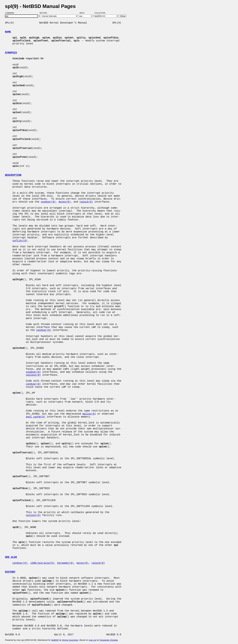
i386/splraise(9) (42, 563)
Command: (11, 13)
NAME (8, 32)
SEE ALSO (11, 557)
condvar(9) (48, 202)
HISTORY (10, 572)
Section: (44, 13)
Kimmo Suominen (70, 640)
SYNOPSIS (11, 53)
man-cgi (92, 640)
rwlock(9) (86, 202)
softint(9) (20, 241)
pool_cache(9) (35, 417)
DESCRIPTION (13, 175)
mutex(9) (65, 202)
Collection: (100, 13)
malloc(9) (89, 414)
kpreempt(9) (65, 563)
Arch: (83, 13)
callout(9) (33, 375)
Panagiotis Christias (109, 640)
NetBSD (55, 640)
